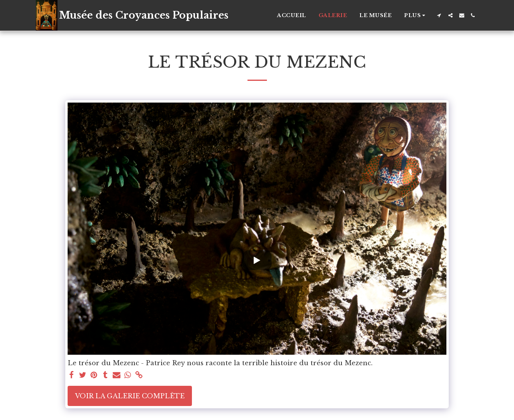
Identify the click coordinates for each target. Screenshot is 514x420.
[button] (439, 15)
